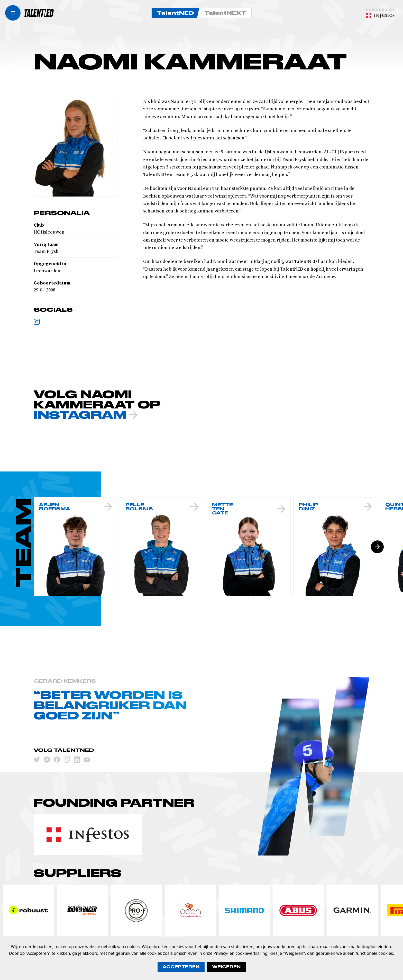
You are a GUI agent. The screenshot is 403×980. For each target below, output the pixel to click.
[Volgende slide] (377, 547)
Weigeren (226, 967)
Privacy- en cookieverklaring (241, 953)
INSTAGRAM (86, 415)
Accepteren (181, 967)
